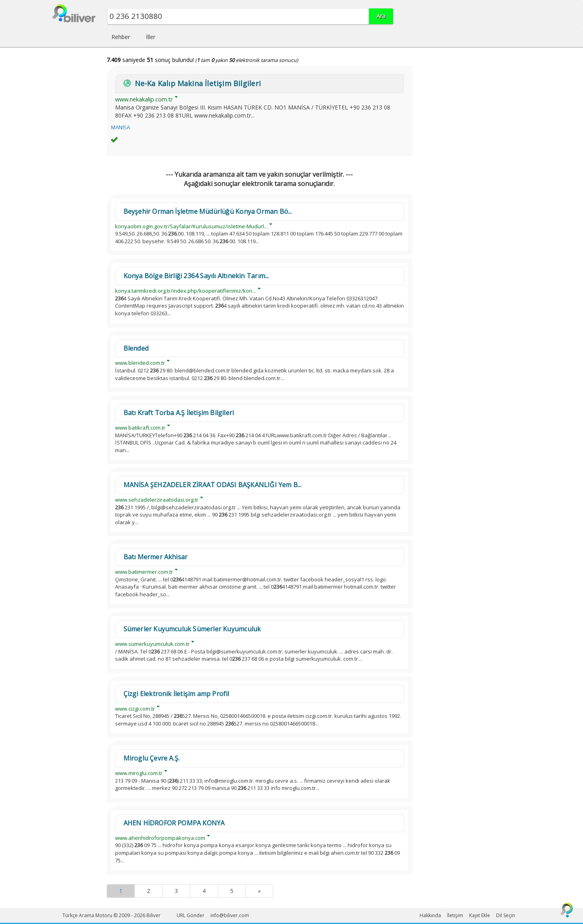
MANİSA (121, 127)
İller (151, 37)
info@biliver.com (230, 915)
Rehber (121, 37)
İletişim (455, 915)
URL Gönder (191, 915)
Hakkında (430, 915)
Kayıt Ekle (480, 915)
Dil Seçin (506, 915)
